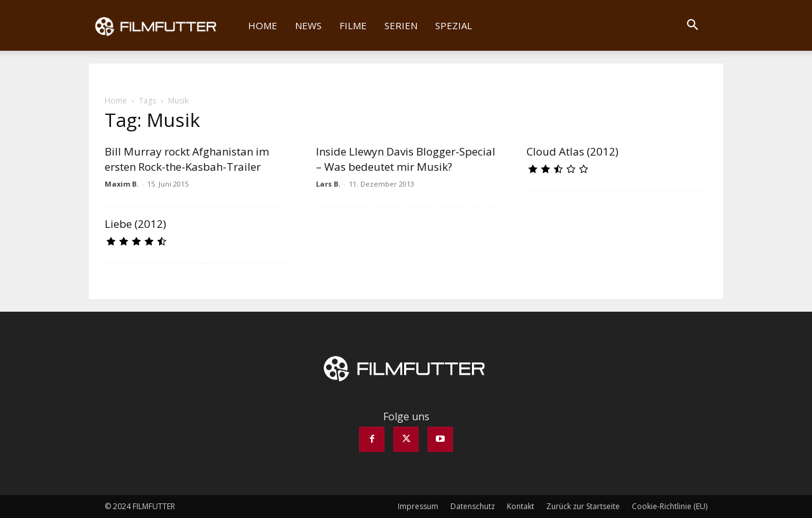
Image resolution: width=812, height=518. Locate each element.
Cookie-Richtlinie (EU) (670, 506)
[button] (692, 26)
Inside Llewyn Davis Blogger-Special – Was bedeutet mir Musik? (406, 159)
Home (263, 25)
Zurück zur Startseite (583, 506)
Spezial (454, 25)
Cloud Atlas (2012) (573, 151)
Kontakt (521, 506)
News (308, 25)
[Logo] (164, 25)
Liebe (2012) (135, 224)
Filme (353, 25)
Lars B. (328, 184)
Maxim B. (121, 184)
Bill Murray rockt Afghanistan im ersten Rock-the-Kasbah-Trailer (187, 159)
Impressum (418, 506)
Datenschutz (473, 506)
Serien (401, 25)
